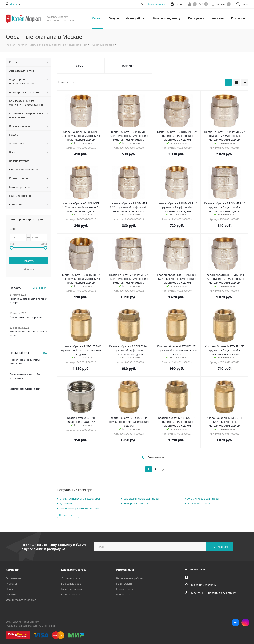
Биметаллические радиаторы (141, 499)
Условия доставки (72, 584)
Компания (13, 570)
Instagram (245, 622)
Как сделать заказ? (74, 570)
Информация (125, 570)
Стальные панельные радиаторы (80, 499)
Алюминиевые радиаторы (203, 499)
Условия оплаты (71, 578)
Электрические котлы (137, 503)
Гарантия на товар (72, 589)
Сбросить (28, 269)
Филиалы (11, 584)
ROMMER (128, 66)
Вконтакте (236, 622)
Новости (11, 589)
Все (45, 353)
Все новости (40, 288)
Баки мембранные (199, 503)
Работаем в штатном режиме (27, 317)
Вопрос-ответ (124, 594)
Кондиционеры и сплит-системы (79, 508)
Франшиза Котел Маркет (21, 600)
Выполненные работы (130, 578)
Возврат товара (70, 594)
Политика (12, 594)
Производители (126, 589)
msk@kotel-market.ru (204, 585)
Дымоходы (67, 503)
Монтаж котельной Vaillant (25, 389)
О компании (13, 578)
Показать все (67, 515)
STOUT (81, 66)
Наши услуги (124, 584)
